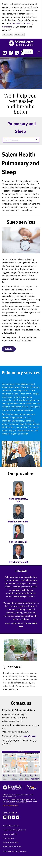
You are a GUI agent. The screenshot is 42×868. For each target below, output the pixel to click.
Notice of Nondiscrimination (12, 846)
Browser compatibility (10, 834)
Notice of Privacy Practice (11, 826)
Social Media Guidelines (11, 842)
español (28, 52)
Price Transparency (9, 838)
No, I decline (19, 34)
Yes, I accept (8, 34)
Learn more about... (12, 140)
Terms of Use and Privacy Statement (14, 830)
